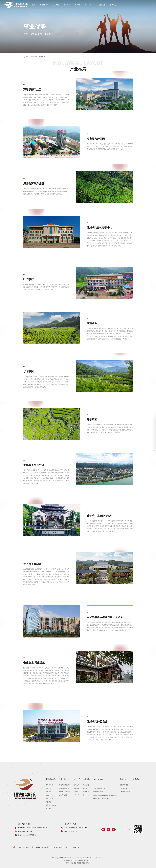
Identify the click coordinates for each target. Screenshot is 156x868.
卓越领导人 (49, 792)
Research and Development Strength (105, 795)
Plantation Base (98, 792)
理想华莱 (49, 788)
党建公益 (102, 5)
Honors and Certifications (101, 798)
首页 (33, 5)
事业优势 (78, 5)
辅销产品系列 (63, 795)
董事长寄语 (49, 785)
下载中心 (76, 792)
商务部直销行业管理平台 (62, 847)
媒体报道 (76, 788)
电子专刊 (76, 795)
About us (96, 785)
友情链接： (21, 847)
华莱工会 (76, 847)
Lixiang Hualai (90, 5)
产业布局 (42, 57)
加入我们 (49, 809)
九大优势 (86, 785)
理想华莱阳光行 (125, 792)
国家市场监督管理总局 (44, 847)
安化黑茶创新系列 (65, 792)
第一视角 (86, 795)
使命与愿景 (49, 798)
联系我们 (113, 5)
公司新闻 (76, 785)
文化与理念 (49, 795)
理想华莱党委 (124, 785)
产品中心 (56, 5)
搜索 (152, 5)
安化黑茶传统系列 (65, 785)
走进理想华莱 (44, 5)
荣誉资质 (49, 802)
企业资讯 (67, 5)
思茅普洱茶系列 (64, 788)
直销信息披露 (29, 847)
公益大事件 (123, 788)
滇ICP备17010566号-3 (85, 860)
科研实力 (86, 788)
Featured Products (99, 788)
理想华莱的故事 (51, 805)
